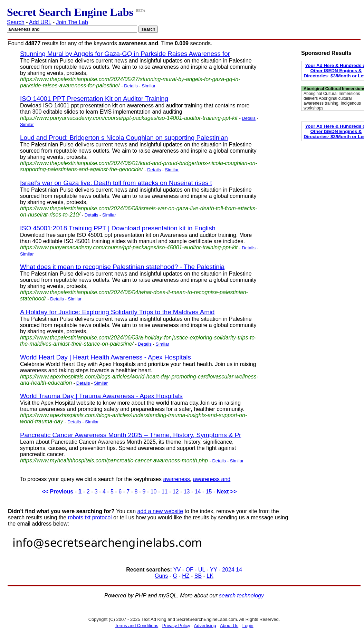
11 (165, 492)
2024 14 (232, 570)
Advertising (205, 626)
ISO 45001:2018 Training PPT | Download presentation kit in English (118, 228)
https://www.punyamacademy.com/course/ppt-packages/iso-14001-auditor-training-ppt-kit (129, 118)
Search (16, 22)
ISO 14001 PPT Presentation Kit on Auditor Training (94, 99)
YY (214, 570)
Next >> (227, 492)
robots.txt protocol (90, 517)
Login (248, 626)
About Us (229, 626)
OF (189, 570)
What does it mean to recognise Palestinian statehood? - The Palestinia (122, 267)
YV (177, 570)
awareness (176, 479)
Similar (149, 86)
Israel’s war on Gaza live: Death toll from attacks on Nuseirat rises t (116, 183)
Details (131, 86)
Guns (161, 576)
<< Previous (58, 492)
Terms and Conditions (136, 626)
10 (154, 492)
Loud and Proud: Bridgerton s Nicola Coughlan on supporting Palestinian (124, 138)
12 (176, 492)
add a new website (160, 511)
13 (187, 492)
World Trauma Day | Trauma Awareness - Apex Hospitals (101, 396)
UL (202, 570)
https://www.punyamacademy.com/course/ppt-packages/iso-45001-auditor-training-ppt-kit (129, 247)
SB (198, 576)
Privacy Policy (176, 626)
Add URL (40, 22)
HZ (186, 576)
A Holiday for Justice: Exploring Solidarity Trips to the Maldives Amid (117, 312)
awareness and (212, 479)
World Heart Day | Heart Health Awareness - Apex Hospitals (106, 357)
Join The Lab (72, 22)
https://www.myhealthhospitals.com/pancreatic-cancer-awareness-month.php (114, 460)
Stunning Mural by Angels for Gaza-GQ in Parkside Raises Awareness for (125, 54)
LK (210, 576)
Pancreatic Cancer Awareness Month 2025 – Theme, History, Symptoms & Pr (131, 435)
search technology (241, 595)
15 (209, 492)
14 (198, 492)
